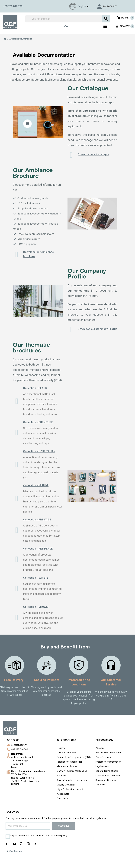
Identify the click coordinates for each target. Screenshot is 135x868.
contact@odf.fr (19, 745)
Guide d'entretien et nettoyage (72, 780)
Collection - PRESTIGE (37, 520)
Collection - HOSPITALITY (39, 451)
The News (101, 785)
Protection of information (108, 762)
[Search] (67, 19)
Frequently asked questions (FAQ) (74, 757)
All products (63, 794)
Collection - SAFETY (36, 578)
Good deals (63, 798)
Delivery (61, 748)
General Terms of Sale (107, 771)
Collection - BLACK (35, 388)
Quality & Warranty (66, 785)
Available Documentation (108, 753)
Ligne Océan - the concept (70, 789)
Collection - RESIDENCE (38, 549)
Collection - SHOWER (36, 607)
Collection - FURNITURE (38, 422)
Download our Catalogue (93, 154)
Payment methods (66, 753)
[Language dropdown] (79, 6)
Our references (103, 757)
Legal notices (102, 766)
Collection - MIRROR (36, 485)
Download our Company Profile (98, 329)
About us (100, 748)
